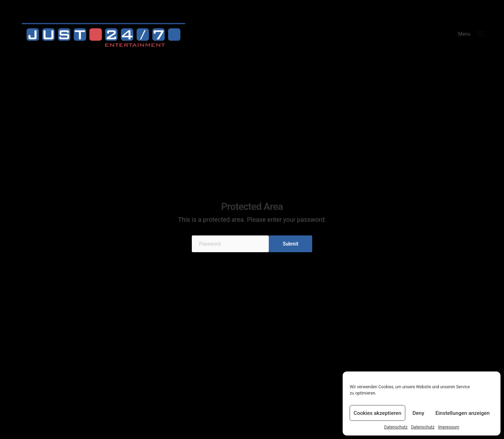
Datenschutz (396, 427)
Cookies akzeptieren (377, 413)
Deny (419, 413)
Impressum (448, 427)
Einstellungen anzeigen (463, 413)
